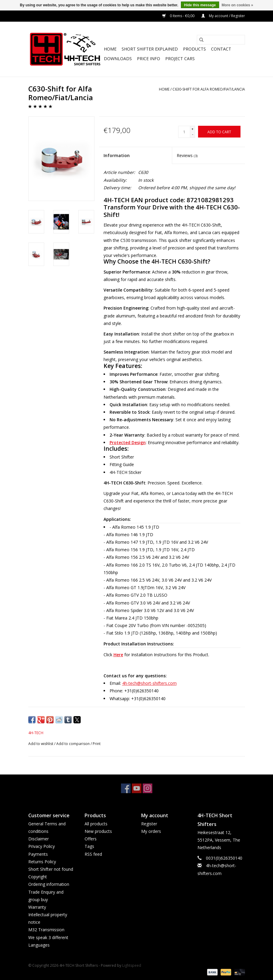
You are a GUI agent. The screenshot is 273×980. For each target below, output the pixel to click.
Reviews (187, 155)
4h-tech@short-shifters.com (149, 683)
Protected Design (128, 442)
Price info (149, 59)
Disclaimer (39, 839)
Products (194, 49)
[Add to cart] (219, 132)
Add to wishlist (41, 744)
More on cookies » (237, 5)
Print (97, 744)
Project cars (180, 59)
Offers (91, 839)
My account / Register (223, 16)
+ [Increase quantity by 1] (192, 129)
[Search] (221, 40)
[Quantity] (184, 132)
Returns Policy (42, 862)
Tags (89, 846)
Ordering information (49, 884)
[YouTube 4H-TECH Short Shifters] (137, 788)
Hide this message (200, 5)
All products (96, 824)
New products (98, 831)
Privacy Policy (42, 846)
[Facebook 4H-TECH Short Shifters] (126, 788)
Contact (221, 49)
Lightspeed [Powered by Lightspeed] (132, 965)
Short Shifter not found (51, 869)
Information (117, 155)
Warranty (37, 907)
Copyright (38, 877)
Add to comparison (73, 744)
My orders (151, 831)
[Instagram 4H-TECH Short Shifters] (147, 788)
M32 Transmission (46, 930)
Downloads (118, 59)
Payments (38, 854)
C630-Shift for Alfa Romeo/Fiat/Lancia (209, 89)
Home (110, 49)
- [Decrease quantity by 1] (193, 134)
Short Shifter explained (150, 49)
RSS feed (93, 854)
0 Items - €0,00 (179, 16)
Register (149, 824)
